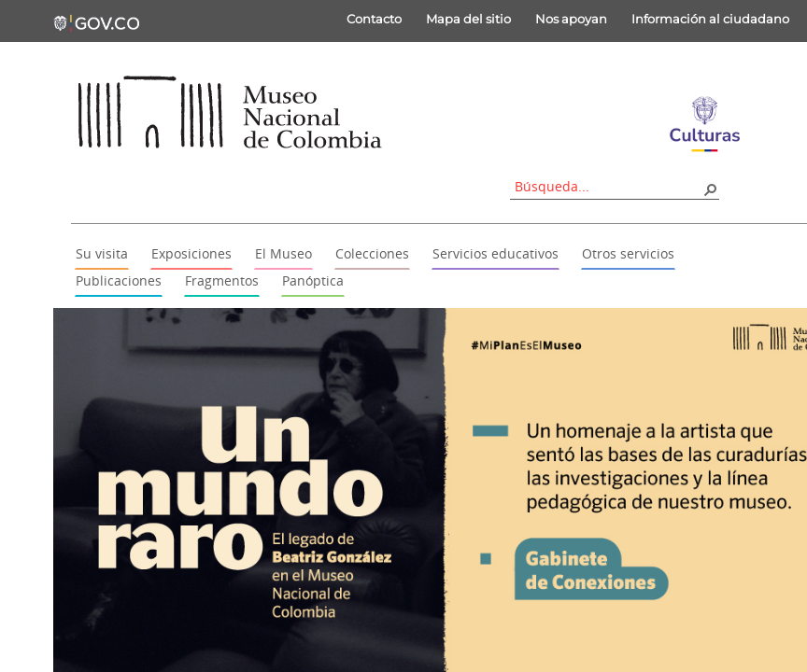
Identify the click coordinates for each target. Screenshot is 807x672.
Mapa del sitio (468, 19)
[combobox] (608, 186)
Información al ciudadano (710, 19)
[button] (710, 189)
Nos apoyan (571, 19)
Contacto (374, 19)
